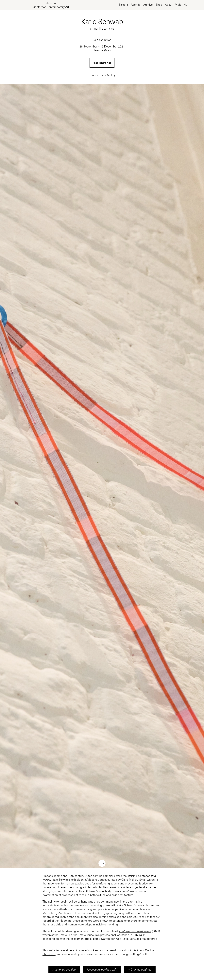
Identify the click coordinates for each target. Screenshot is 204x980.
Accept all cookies (64, 969)
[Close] (201, 944)
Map (108, 50)
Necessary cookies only (102, 969)
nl (185, 5)
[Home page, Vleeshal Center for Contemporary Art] (51, 5)
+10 (102, 863)
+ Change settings (140, 969)
